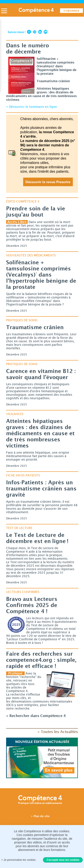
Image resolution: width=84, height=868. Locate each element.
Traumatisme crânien (35, 327)
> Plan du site (40, 816)
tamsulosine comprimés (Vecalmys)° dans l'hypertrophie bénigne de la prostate (41, 275)
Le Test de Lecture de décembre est (37, 538)
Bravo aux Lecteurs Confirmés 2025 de (32, 605)
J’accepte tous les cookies (63, 860)
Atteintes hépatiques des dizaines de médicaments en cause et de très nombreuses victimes (40, 433)
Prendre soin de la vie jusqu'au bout (36, 211)
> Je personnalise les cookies (18, 860)
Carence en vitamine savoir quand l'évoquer (41, 374)
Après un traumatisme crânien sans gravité (41, 488)
